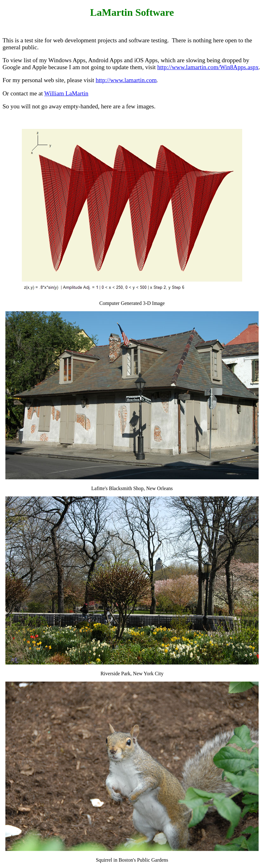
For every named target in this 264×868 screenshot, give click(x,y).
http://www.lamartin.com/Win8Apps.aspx (208, 67)
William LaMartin (66, 93)
